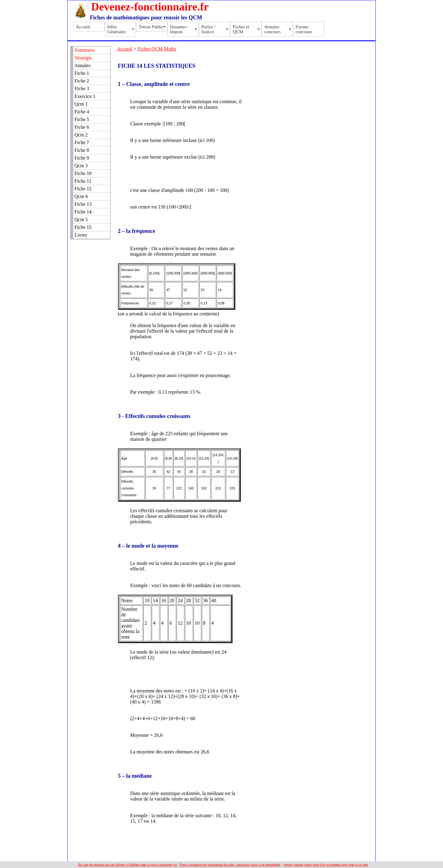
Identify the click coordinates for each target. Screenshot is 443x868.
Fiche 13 (83, 204)
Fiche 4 (82, 112)
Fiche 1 (82, 73)
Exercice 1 (85, 96)
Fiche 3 (82, 89)
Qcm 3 (81, 166)
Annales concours (273, 29)
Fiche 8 (82, 150)
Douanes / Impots (179, 29)
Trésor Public (151, 27)
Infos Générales (117, 29)
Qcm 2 (81, 135)
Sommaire (85, 50)
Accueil (83, 27)
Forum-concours (304, 29)
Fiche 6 (82, 127)
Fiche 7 (82, 142)
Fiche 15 (83, 227)
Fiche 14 (83, 212)
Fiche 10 (83, 173)
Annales (82, 65)
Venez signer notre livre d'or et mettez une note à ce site (326, 865)
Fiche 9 (82, 158)
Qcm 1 (81, 104)
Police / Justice (208, 29)
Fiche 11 (83, 181)
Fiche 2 (82, 81)
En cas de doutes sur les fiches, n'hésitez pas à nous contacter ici (128, 865)
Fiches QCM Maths (157, 49)
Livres (81, 235)
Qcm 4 (81, 196)
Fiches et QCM (241, 29)
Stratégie (83, 58)
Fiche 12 (83, 189)
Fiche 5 (82, 119)
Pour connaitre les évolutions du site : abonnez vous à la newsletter (230, 865)
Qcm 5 (81, 219)
